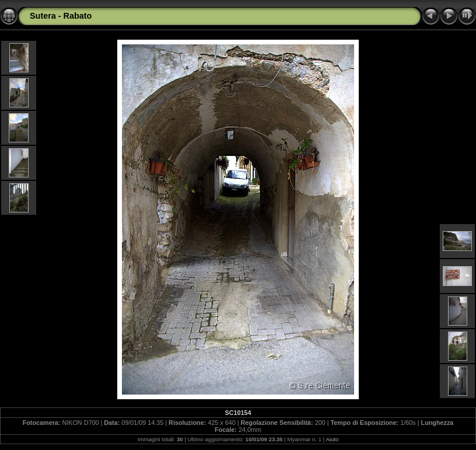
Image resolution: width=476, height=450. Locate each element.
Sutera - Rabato (61, 16)
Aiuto (332, 439)
